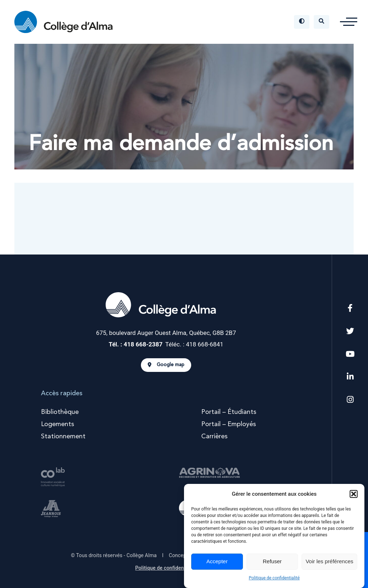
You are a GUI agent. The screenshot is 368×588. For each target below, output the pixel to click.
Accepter (217, 561)
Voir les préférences (329, 561)
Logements (57, 424)
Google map (166, 365)
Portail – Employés (229, 424)
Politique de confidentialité (274, 578)
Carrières (214, 437)
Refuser (272, 561)
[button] (354, 494)
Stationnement (63, 437)
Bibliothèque (60, 412)
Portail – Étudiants (229, 412)
